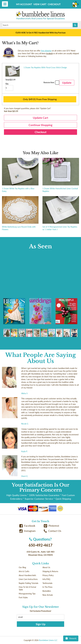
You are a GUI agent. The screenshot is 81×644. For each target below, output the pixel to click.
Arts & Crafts (24, 571)
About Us (46, 567)
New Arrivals (48, 595)
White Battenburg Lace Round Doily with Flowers (19, 228)
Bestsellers (47, 591)
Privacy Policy (48, 575)
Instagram (27, 531)
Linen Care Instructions (28, 579)
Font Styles (23, 597)
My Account (24, 4)
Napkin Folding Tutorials (28, 583)
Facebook (27, 526)
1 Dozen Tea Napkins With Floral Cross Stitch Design (45, 67)
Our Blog (22, 567)
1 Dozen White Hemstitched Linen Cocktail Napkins (60, 190)
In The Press (47, 587)
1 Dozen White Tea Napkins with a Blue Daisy (18, 190)
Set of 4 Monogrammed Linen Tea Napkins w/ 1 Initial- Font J (60, 228)
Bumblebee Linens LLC (48, 640)
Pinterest (51, 526)
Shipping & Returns (50, 571)
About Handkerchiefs (27, 575)
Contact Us (53, 531)
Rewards (71, 638)
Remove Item (51, 83)
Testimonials (47, 583)
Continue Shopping (40, 125)
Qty (9, 87)
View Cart (40, 4)
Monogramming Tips (27, 594)
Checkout (54, 4)
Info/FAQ (46, 579)
